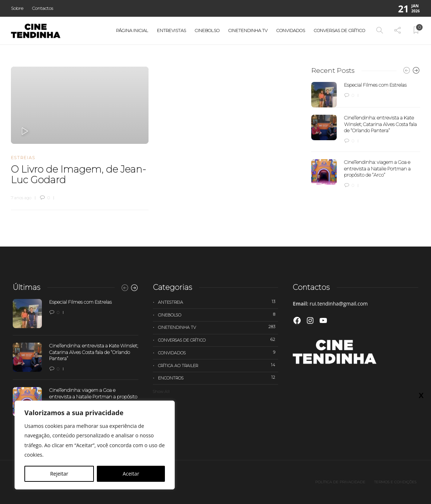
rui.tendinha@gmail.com (339, 304)
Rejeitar (59, 474)
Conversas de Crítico (339, 30)
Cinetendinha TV (248, 30)
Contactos (43, 8)
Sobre (17, 8)
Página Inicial (132, 30)
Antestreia (218, 302)
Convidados (291, 30)
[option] (366, 135)
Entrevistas (171, 30)
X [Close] (421, 395)
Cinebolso (207, 30)
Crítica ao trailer (218, 365)
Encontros (218, 378)
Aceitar (131, 474)
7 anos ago (21, 198)
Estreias (23, 158)
